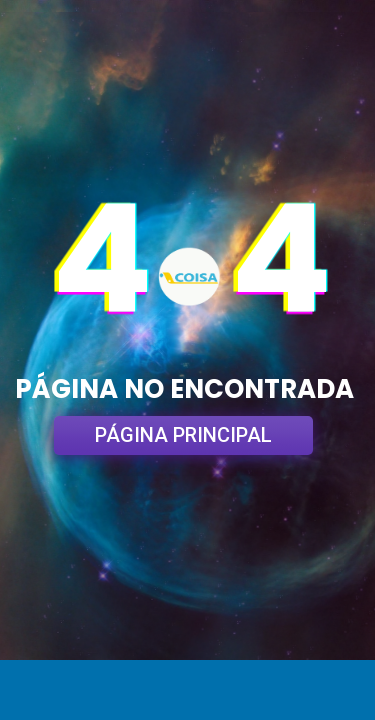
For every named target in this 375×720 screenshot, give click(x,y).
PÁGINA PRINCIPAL (183, 435)
